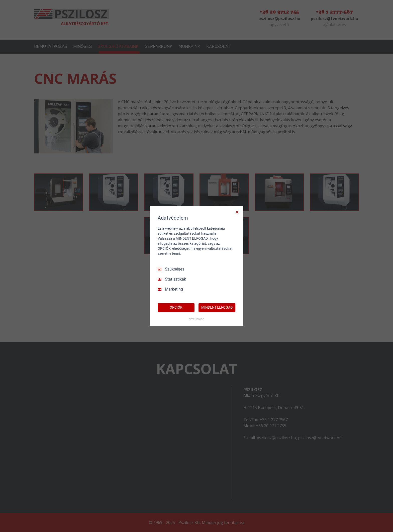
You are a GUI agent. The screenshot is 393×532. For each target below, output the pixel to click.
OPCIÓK (176, 307)
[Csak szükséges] (237, 212)
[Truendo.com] (197, 319)
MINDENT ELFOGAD (217, 307)
